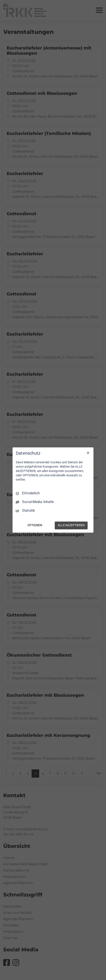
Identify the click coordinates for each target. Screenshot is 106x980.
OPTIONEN (35, 525)
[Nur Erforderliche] (88, 453)
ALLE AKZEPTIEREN (71, 525)
